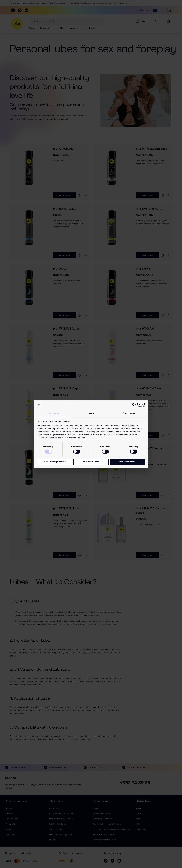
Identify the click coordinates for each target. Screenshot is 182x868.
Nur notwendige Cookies (55, 462)
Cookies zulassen (127, 462)
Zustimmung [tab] (53, 413)
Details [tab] (91, 413)
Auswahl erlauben (91, 462)
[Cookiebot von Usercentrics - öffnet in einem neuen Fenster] (134, 405)
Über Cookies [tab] (129, 413)
